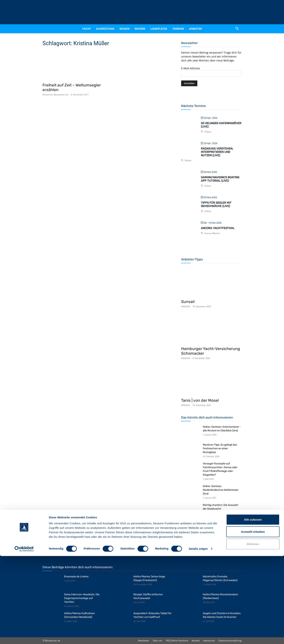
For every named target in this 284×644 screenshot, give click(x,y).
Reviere (140, 29)
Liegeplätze (159, 29)
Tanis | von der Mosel (200, 400)
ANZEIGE (186, 306)
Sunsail (188, 302)
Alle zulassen (253, 607)
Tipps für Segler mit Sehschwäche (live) (216, 204)
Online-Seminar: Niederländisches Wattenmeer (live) (221, 490)
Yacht (87, 29)
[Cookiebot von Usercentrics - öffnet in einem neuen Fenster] (24, 637)
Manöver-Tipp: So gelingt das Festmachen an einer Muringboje (220, 448)
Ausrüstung (105, 29)
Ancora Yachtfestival (218, 228)
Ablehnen (253, 632)
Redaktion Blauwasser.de (55, 95)
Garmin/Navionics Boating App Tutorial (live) (220, 179)
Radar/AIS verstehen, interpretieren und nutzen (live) (217, 152)
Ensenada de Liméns (76, 577)
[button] (237, 29)
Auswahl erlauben (253, 620)
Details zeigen (198, 637)
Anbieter (195, 29)
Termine (178, 29)
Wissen (124, 29)
